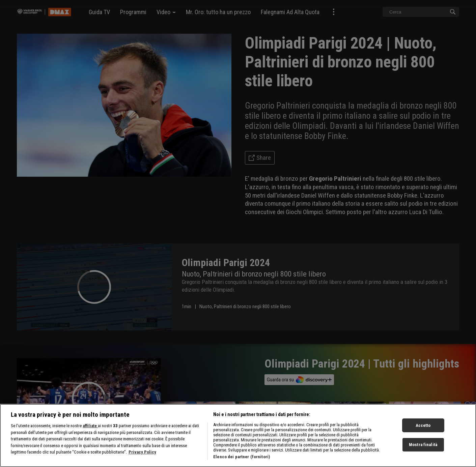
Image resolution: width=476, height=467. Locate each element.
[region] (238, 435)
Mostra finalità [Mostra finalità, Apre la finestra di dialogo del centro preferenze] (423, 445)
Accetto (423, 425)
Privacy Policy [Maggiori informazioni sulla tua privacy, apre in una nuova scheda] (142, 452)
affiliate (90, 426)
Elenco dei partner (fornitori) (242, 457)
